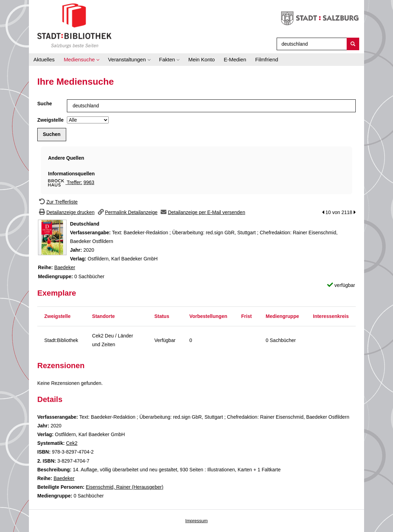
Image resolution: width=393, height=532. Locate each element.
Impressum (196, 521)
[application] (81, 60)
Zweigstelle (50, 120)
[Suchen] (353, 44)
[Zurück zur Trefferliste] (57, 202)
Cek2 (72, 443)
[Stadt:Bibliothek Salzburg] (74, 25)
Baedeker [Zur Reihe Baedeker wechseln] (65, 267)
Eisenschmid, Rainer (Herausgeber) (125, 487)
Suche (45, 104)
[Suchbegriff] (310, 44)
